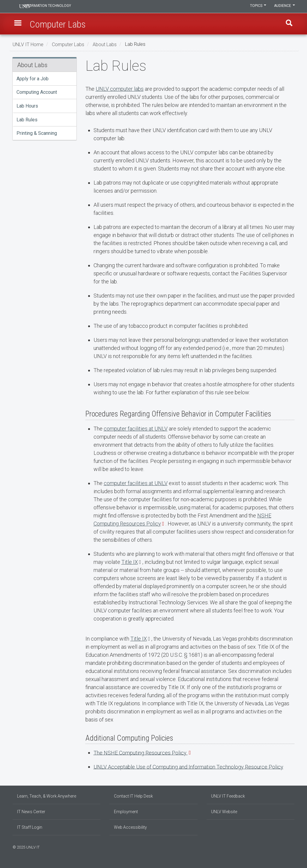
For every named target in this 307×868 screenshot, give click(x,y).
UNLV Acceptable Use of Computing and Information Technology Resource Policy (188, 767)
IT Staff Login (30, 827)
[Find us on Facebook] (281, 846)
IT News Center (31, 812)
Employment (126, 812)
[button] (19, 24)
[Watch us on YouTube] (293, 846)
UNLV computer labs (120, 89)
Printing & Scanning (37, 133)
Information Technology (53, 7)
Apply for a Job (33, 79)
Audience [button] (284, 7)
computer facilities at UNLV (136, 429)
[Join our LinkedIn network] (287, 846)
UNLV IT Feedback (228, 796)
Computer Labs (68, 44)
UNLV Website (224, 812)
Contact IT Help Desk (133, 796)
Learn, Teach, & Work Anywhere (47, 796)
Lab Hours (27, 106)
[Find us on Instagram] (284, 846)
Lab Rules (27, 120)
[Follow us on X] (290, 846)
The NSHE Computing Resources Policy (141, 752)
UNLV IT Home (28, 44)
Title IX (130, 562)
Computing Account (37, 92)
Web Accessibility (130, 827)
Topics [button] (256, 7)
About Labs (105, 44)
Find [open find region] (288, 24)
